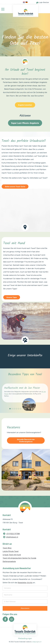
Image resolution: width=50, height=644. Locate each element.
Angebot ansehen (25, 105)
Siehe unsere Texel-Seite (15, 186)
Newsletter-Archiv (25, 582)
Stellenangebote (9, 561)
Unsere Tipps (12, 297)
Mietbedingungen (25, 638)
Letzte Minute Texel (11, 551)
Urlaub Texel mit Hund (12, 555)
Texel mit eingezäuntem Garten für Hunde (19, 558)
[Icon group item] (5, 619)
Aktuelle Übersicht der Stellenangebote (26, 440)
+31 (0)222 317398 (13, 534)
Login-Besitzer (43, 2)
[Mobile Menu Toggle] (3, 9)
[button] (10, 409)
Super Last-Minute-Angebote (25, 123)
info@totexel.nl (12, 537)
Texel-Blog (7, 548)
